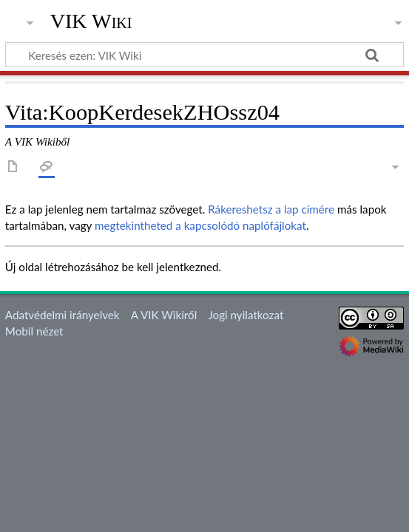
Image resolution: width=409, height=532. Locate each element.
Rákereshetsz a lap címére (271, 209)
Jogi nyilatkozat (246, 315)
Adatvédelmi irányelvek (62, 315)
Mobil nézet (34, 331)
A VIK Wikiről (164, 315)
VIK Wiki (91, 21)
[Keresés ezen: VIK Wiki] (204, 55)
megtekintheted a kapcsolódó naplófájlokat (200, 225)
